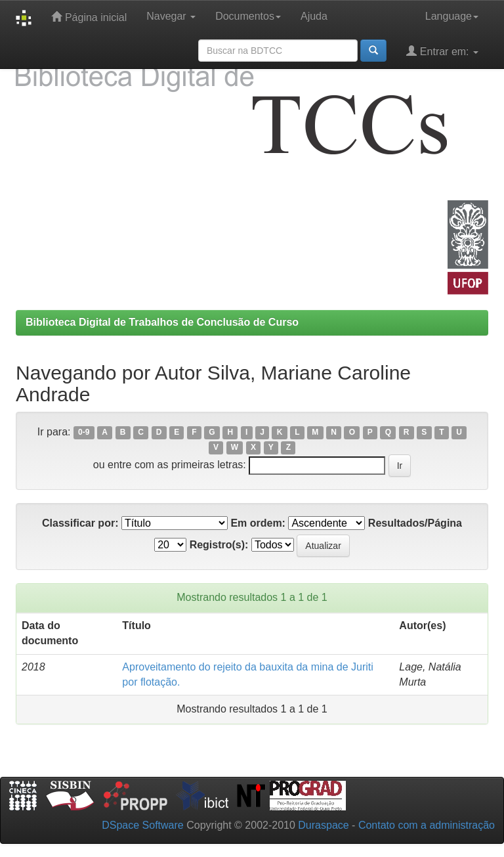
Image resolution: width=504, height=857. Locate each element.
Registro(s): (219, 545)
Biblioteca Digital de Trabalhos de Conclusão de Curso (162, 322)
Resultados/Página (415, 523)
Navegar (171, 16)
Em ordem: (258, 523)
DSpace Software (143, 825)
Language (452, 16)
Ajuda (314, 16)
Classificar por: (80, 523)
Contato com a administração (427, 825)
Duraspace (323, 825)
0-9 (84, 433)
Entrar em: (442, 51)
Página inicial (89, 17)
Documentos (248, 16)
